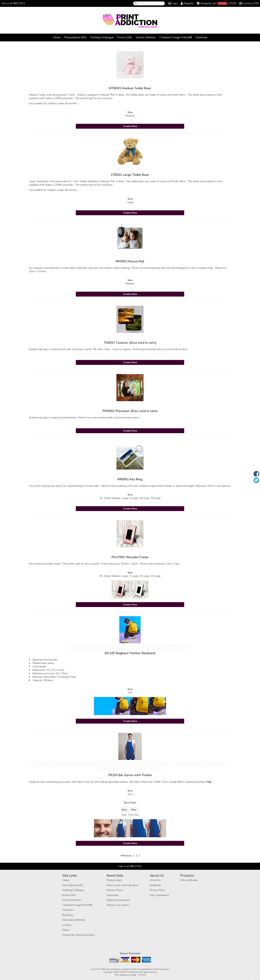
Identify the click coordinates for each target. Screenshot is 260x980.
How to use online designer (122, 885)
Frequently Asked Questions (79, 935)
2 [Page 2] (136, 856)
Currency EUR (251, 3)
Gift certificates (189, 880)
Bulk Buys (68, 915)
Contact (67, 925)
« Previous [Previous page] (126, 856)
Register (189, 3)
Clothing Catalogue (102, 37)
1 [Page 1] (134, 856)
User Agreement (159, 895)
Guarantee (112, 895)
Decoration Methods (74, 920)
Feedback (155, 885)
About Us (155, 880)
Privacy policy (163, 969)
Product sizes (114, 880)
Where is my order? (118, 905)
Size (130, 112)
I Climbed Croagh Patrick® (175, 37)
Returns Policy (115, 890)
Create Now (130, 126)
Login (175, 3)
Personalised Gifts (75, 37)
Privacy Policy (158, 890)
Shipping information (118, 900)
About (66, 930)
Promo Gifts (125, 37)
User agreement (145, 969)
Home (57, 37)
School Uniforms (146, 37)
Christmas (201, 37)
